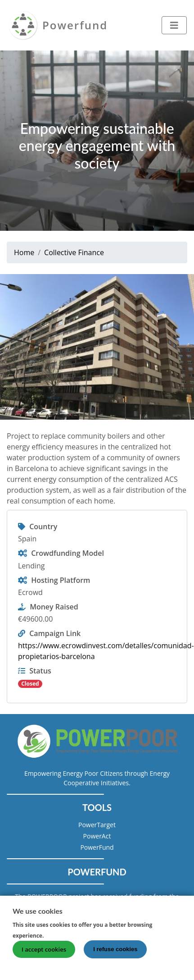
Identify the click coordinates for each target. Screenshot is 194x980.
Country (43, 527)
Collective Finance (74, 252)
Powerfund (75, 25)
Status (40, 671)
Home (24, 252)
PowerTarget (97, 825)
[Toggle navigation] (174, 25)
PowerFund (97, 847)
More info (62, 939)
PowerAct (97, 836)
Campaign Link (55, 633)
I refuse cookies (115, 953)
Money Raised (54, 607)
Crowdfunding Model (68, 553)
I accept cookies (44, 953)
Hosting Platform (61, 580)
